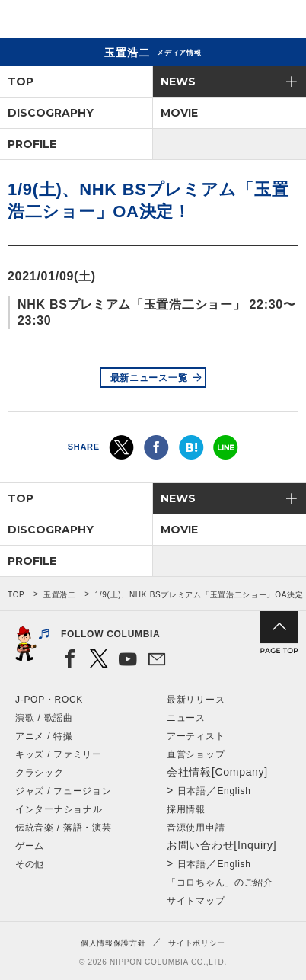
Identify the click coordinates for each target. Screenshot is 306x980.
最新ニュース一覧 (149, 378)
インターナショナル (59, 809)
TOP (21, 82)
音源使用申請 (196, 828)
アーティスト (196, 736)
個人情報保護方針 (113, 943)
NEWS (178, 82)
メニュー (282, 22)
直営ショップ (196, 754)
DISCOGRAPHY (51, 113)
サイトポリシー (197, 943)
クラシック (40, 773)
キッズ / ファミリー (59, 754)
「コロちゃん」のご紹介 (220, 882)
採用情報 (186, 809)
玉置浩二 (60, 595)
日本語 (192, 791)
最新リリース (196, 700)
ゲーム (30, 846)
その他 (30, 864)
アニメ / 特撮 (44, 736)
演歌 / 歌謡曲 (44, 718)
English (234, 791)
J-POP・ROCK (49, 700)
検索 (242, 22)
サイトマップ (196, 901)
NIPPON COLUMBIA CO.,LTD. (84, 20)
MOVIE (179, 113)
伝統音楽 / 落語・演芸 (63, 828)
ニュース (186, 718)
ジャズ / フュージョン (63, 791)
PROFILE (32, 144)
